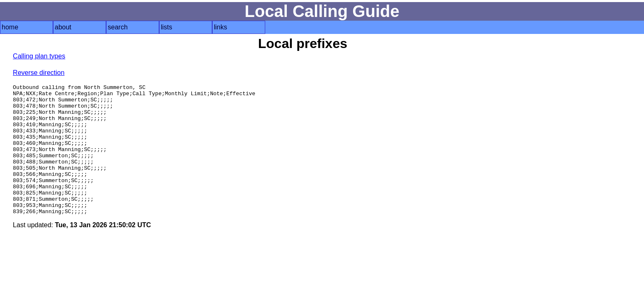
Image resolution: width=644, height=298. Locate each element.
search (118, 27)
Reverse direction (39, 73)
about (63, 27)
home (10, 27)
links (220, 27)
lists (167, 27)
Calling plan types (39, 56)
